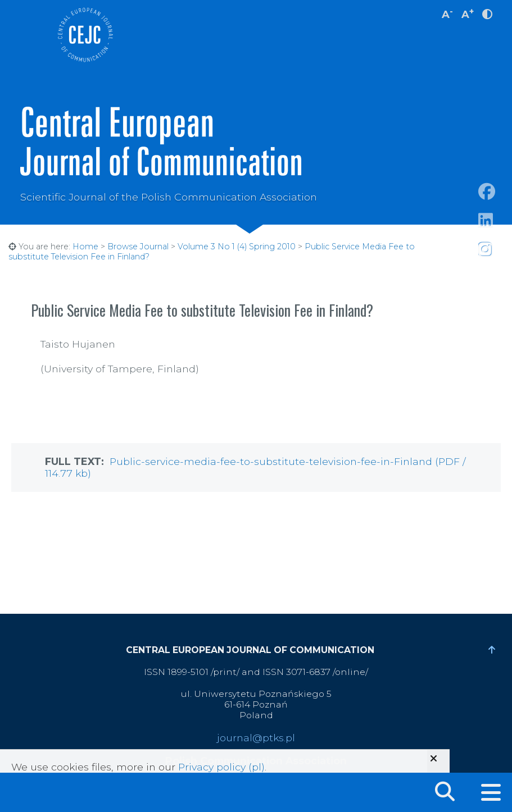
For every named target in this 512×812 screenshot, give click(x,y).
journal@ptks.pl (256, 738)
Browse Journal (138, 247)
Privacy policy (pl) (221, 767)
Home (85, 247)
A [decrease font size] (447, 13)
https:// (495, 234)
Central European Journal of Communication (85, 35)
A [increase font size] (468, 13)
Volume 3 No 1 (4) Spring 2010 (237, 247)
